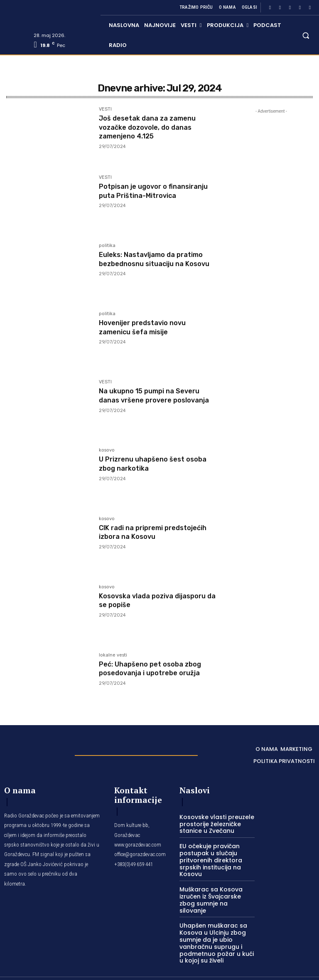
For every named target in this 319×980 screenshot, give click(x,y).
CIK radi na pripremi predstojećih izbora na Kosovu (154, 532)
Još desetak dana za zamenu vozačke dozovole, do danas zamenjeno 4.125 (152, 127)
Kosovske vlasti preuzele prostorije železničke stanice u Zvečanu (213, 823)
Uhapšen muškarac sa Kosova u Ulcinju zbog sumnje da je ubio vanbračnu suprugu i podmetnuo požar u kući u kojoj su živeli (215, 929)
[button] (306, 35)
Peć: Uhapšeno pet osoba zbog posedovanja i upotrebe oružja (155, 669)
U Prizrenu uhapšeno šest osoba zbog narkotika (146, 464)
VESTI (105, 109)
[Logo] (35, 753)
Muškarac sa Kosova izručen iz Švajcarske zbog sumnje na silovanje (215, 891)
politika (107, 246)
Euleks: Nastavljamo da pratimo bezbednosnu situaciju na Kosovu (157, 263)
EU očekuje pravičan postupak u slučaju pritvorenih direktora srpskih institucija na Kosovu (207, 857)
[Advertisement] (271, 259)
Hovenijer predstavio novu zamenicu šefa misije (147, 327)
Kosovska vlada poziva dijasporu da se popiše (158, 600)
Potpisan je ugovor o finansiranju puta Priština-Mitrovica (147, 195)
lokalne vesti (113, 655)
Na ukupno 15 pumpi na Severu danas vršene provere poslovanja (154, 400)
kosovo (107, 450)
